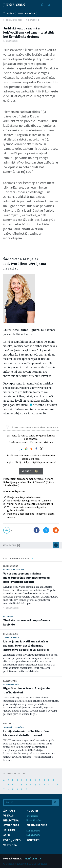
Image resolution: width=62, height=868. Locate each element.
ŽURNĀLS (9, 13)
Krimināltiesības (34, 820)
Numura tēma (27, 13)
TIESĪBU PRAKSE (37, 825)
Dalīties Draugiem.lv (56, 530)
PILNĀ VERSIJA (33, 858)
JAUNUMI (9, 830)
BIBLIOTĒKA (11, 820)
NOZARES (32, 811)
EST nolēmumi (33, 831)
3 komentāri (12, 41)
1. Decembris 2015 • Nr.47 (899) (21, 20)
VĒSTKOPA (10, 845)
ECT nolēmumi (33, 835)
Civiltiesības (32, 816)
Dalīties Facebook (37, 530)
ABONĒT (26, 471)
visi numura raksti (18, 558)
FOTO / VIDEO (12, 840)
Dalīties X (46, 530)
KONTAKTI (33, 840)
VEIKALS (9, 816)
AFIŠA (7, 835)
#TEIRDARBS (11, 825)
